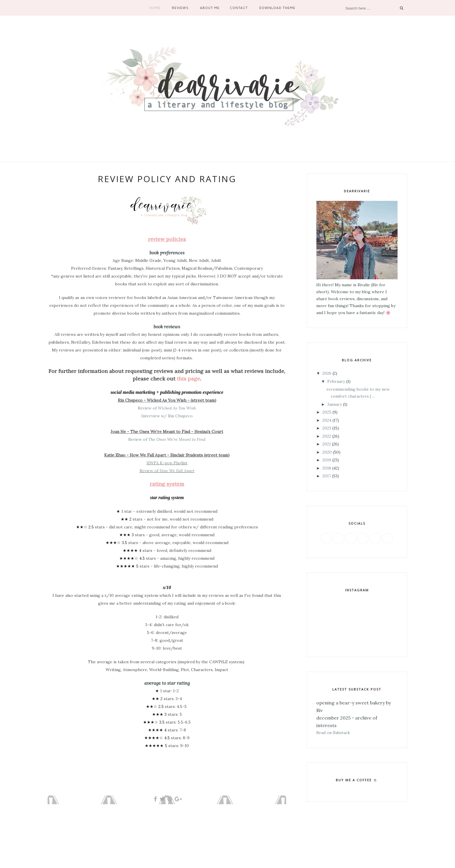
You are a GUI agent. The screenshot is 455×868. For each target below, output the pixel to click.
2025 (327, 412)
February (336, 381)
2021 (327, 444)
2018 (327, 468)
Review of (167, 408)
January (335, 404)
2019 (327, 460)
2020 (327, 452)
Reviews (180, 8)
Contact (239, 8)
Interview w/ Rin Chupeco (167, 416)
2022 (327, 436)
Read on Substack (333, 733)
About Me (210, 8)
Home (155, 8)
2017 (327, 476)
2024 (327, 420)
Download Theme (277, 8)
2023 (327, 428)
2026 (327, 373)
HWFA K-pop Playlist (167, 463)
